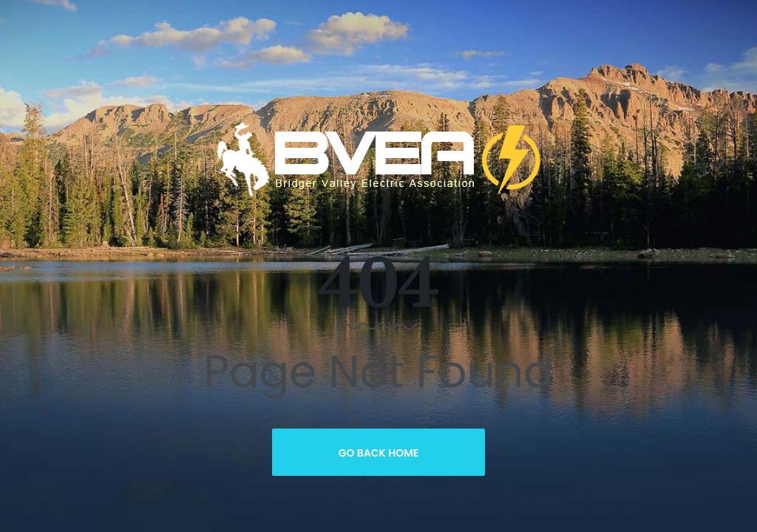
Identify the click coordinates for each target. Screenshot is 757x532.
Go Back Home (379, 453)
